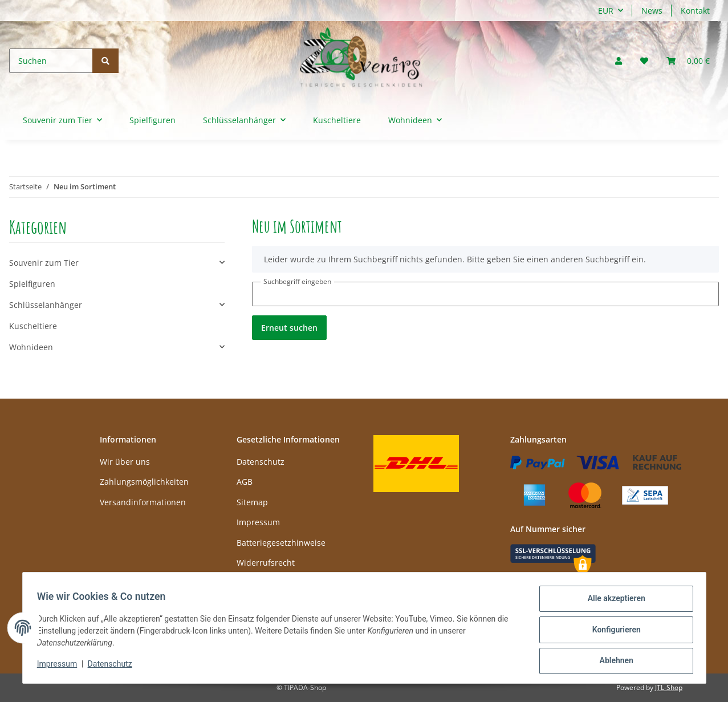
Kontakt (695, 11)
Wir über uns (125, 462)
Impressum (258, 522)
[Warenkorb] (688, 61)
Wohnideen (31, 347)
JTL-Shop (669, 687)
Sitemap (252, 502)
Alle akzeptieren (613, 602)
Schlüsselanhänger (46, 305)
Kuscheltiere (33, 326)
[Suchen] (51, 61)
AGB (245, 482)
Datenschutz (261, 462)
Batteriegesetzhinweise (281, 543)
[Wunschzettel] (644, 61)
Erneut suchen (289, 328)
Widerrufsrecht (266, 563)
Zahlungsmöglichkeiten (144, 482)
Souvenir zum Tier (44, 263)
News (652, 11)
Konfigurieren (613, 632)
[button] (619, 61)
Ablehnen (613, 662)
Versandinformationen (143, 502)
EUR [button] (606, 11)
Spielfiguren (32, 284)
